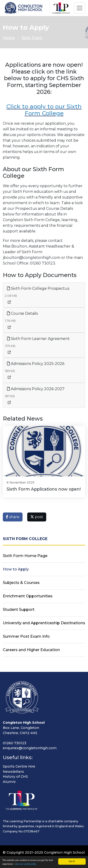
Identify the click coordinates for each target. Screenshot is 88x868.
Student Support (19, 610)
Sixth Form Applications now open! (44, 489)
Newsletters (13, 772)
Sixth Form (32, 38)
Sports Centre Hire (19, 766)
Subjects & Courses (21, 583)
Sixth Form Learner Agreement (38, 339)
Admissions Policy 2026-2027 (36, 389)
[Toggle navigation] (80, 8)
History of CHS (15, 777)
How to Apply (16, 569)
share (13, 517)
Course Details (22, 313)
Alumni (9, 782)
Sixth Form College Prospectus (38, 288)
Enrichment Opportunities (28, 596)
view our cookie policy (26, 864)
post (37, 517)
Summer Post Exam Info (26, 636)
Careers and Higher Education (31, 650)
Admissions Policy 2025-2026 (36, 364)
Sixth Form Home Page (25, 556)
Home (9, 38)
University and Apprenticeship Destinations (44, 623)
